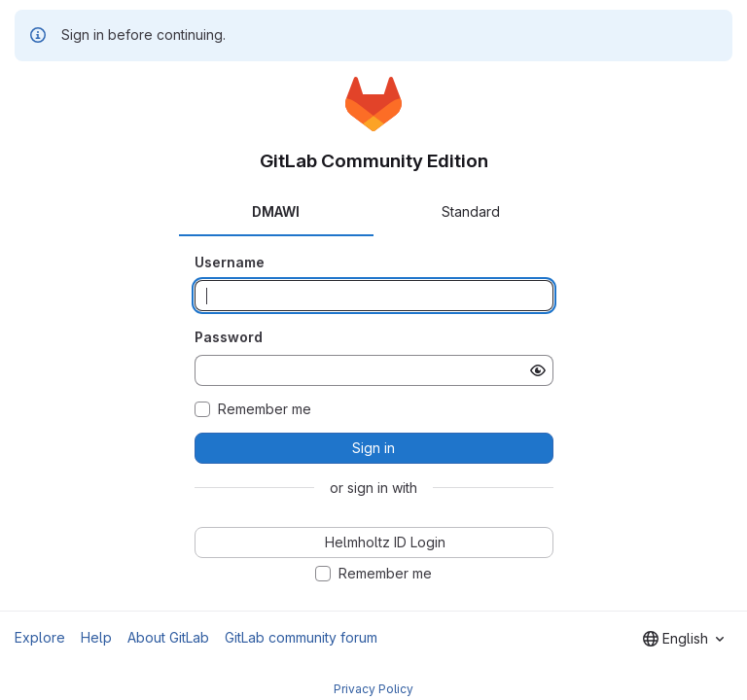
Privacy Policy (373, 689)
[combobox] (683, 639)
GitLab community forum (301, 637)
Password (229, 337)
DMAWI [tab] (276, 211)
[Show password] (538, 370)
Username (230, 262)
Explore (40, 637)
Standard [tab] (471, 211)
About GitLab (168, 637)
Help (96, 637)
